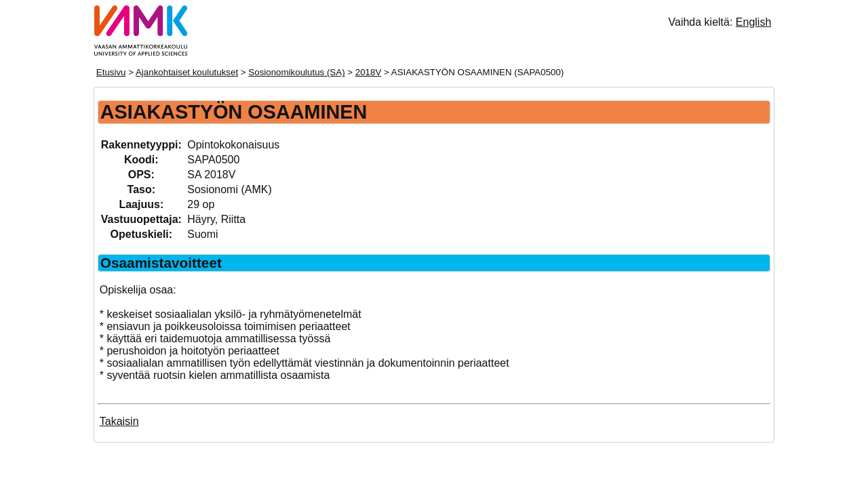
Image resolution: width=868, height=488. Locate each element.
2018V (369, 72)
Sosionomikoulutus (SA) (296, 72)
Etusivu (111, 72)
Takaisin (119, 421)
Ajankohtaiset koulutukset (187, 72)
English (753, 22)
